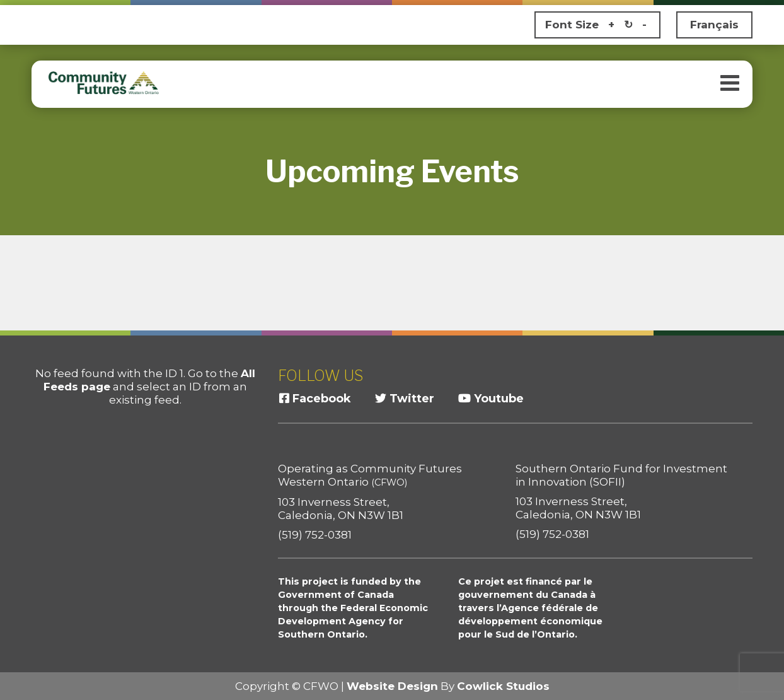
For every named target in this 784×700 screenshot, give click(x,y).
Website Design (392, 686)
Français (714, 25)
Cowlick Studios (503, 686)
